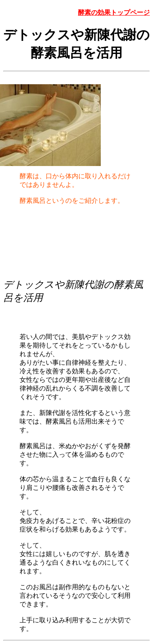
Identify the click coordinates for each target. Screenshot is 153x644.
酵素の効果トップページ (114, 12)
